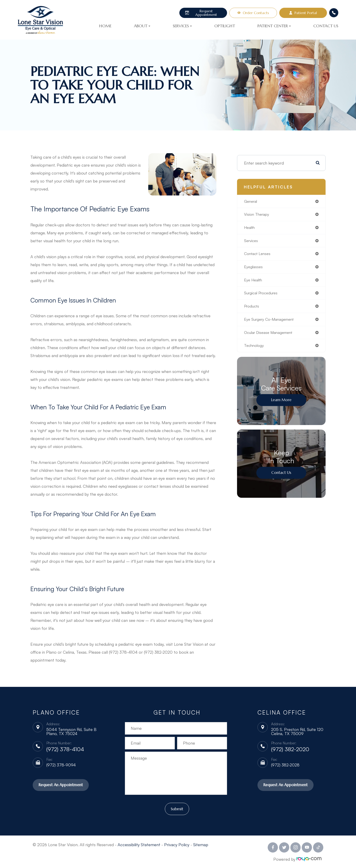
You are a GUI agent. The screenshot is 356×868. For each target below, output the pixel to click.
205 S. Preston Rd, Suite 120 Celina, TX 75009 (297, 731)
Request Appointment (201, 13)
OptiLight (225, 26)
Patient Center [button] (274, 26)
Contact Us (326, 26)
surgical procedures (262, 295)
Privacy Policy (177, 844)
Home (105, 26)
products (252, 309)
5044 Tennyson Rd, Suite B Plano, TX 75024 (71, 731)
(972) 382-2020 (290, 749)
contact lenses (258, 255)
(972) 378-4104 (65, 749)
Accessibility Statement (139, 844)
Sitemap (201, 844)
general (251, 202)
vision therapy (257, 215)
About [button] (142, 26)
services (252, 242)
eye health (254, 282)
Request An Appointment (62, 785)
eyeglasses (254, 269)
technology (255, 349)
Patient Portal (303, 13)
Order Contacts (253, 13)
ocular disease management (270, 336)
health (250, 228)
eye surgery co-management (271, 322)
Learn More (281, 404)
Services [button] (182, 26)
